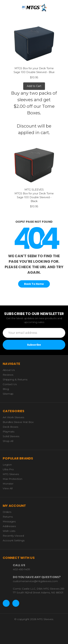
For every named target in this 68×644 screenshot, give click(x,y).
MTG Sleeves (11, 474)
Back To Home (34, 284)
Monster (8, 484)
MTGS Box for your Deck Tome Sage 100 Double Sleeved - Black (34, 197)
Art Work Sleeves (13, 417)
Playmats (9, 432)
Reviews (8, 375)
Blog (6, 389)
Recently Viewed (13, 536)
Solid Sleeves (11, 436)
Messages (9, 521)
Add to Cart (34, 86)
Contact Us (10, 384)
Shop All (8, 441)
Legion (7, 465)
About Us (9, 370)
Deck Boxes (10, 427)
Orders (7, 512)
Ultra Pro (8, 469)
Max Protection (13, 479)
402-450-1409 (21, 569)
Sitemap (8, 394)
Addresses (9, 526)
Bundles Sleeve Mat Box (18, 422)
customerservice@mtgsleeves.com (35, 581)
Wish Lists (9, 531)
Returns (8, 517)
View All (8, 488)
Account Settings (14, 540)
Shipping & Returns (15, 379)
